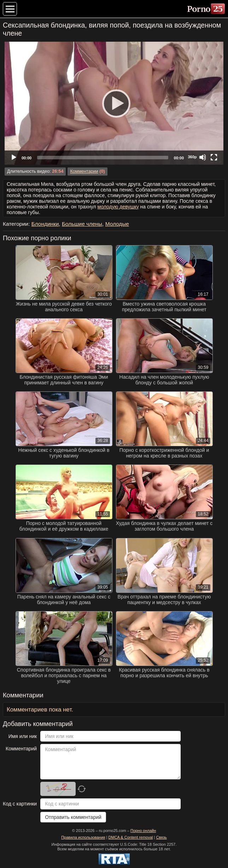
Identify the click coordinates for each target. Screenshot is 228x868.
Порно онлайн (143, 831)
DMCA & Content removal (131, 837)
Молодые (117, 224)
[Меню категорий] (10, 9)
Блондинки (45, 224)
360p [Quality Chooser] (192, 157)
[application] (114, 103)
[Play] (114, 103)
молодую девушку (118, 207)
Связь (161, 837)
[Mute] (203, 157)
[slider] (103, 158)
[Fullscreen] (214, 157)
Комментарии (84, 171)
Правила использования (83, 837)
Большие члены (82, 224)
